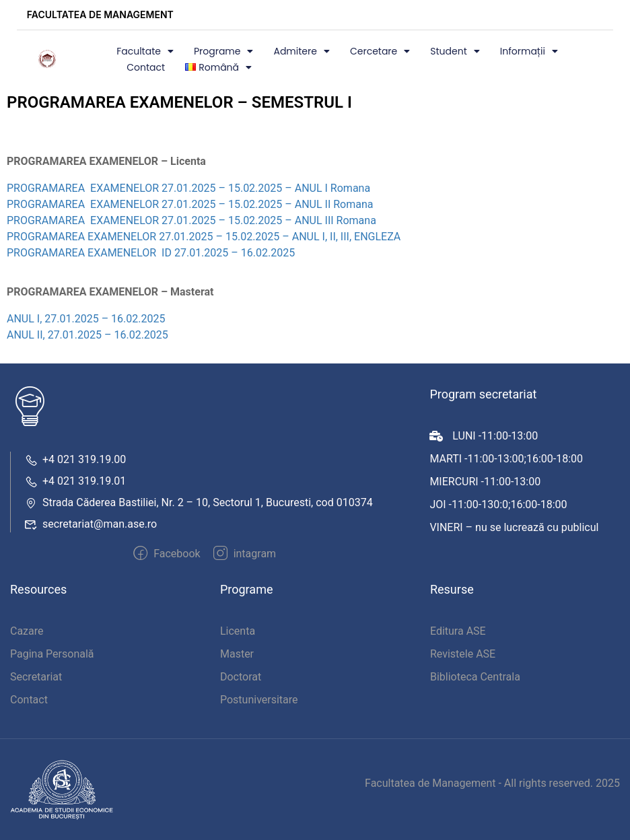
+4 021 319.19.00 (75, 459)
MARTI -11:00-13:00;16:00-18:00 (506, 459)
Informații (529, 51)
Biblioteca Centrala (475, 677)
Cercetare (380, 51)
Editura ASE (458, 631)
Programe (224, 51)
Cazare (27, 631)
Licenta (238, 631)
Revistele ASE (463, 654)
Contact (146, 67)
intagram (245, 553)
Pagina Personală (52, 654)
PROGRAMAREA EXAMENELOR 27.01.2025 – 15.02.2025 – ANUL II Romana (190, 204)
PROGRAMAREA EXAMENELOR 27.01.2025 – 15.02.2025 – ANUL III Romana (191, 220)
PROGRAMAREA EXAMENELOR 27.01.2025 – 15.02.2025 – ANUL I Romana (188, 188)
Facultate (145, 51)
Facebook (167, 553)
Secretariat (36, 677)
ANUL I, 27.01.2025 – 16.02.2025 (87, 319)
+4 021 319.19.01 (75, 481)
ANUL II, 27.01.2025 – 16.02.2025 (87, 335)
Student (455, 51)
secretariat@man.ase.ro (91, 524)
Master (237, 654)
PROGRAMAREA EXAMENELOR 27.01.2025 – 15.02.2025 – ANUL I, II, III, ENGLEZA (204, 237)
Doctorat (241, 677)
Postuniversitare (259, 700)
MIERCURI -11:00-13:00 (485, 482)
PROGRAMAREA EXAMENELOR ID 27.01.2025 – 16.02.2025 (151, 253)
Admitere (301, 51)
